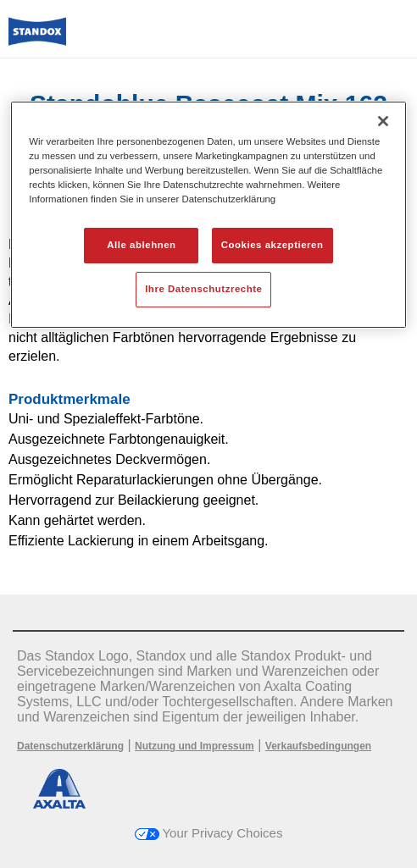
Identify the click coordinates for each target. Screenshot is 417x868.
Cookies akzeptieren (272, 245)
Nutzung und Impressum (195, 746)
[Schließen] (383, 121)
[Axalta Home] (37, 39)
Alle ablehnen (141, 245)
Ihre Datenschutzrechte (203, 289)
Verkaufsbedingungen (318, 746)
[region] (208, 215)
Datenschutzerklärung (70, 746)
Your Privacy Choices (209, 833)
